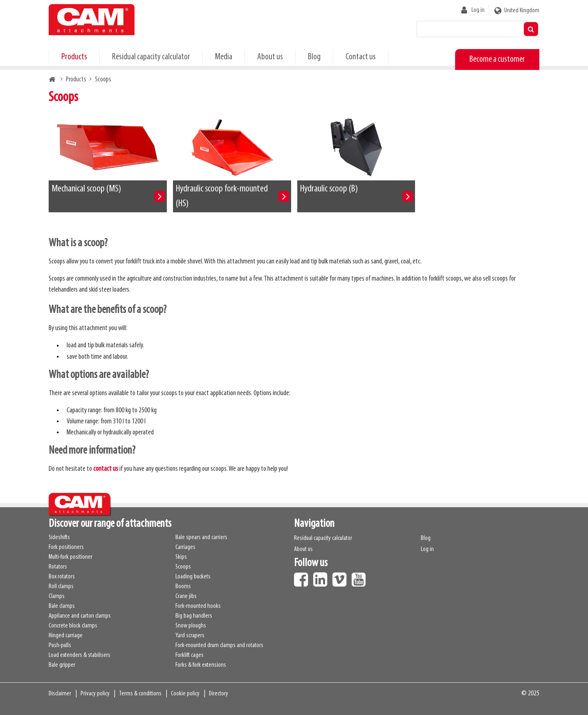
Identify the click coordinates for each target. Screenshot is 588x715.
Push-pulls (60, 645)
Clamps (57, 596)
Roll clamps (61, 587)
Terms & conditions (140, 694)
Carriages (185, 547)
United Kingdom (522, 11)
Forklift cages (190, 655)
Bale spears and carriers (201, 537)
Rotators (58, 567)
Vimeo (341, 577)
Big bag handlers (194, 616)
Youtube (361, 577)
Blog (314, 57)
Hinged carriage (66, 636)
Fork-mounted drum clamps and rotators (219, 645)
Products (74, 57)
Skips (181, 557)
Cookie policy (185, 694)
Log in (478, 10)
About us (270, 57)
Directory (219, 694)
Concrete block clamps (73, 626)
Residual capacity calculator (151, 57)
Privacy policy (95, 694)
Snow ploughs (191, 626)
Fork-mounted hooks (198, 606)
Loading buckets (193, 577)
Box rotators (62, 577)
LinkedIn (322, 577)
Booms (183, 587)
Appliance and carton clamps (80, 616)
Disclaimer (60, 694)
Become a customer (497, 60)
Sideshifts (59, 537)
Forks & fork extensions (201, 665)
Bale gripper (62, 665)
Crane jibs (186, 596)
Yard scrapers (190, 636)
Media (224, 57)
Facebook (303, 577)
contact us (106, 469)
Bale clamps (62, 606)
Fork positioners (66, 547)
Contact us (361, 57)
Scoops (183, 567)
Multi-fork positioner (71, 557)
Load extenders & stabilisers (80, 655)
